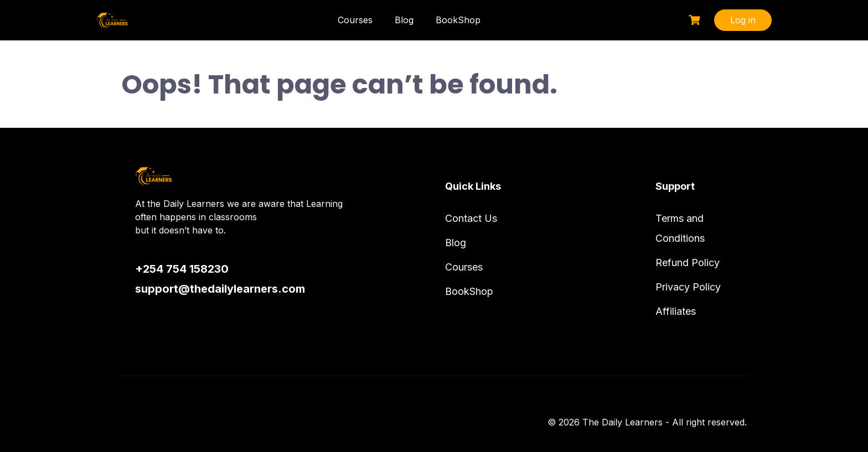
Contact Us (471, 218)
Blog (404, 20)
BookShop (458, 20)
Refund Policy (688, 263)
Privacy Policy (688, 287)
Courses (355, 20)
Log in (743, 20)
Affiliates (676, 311)
